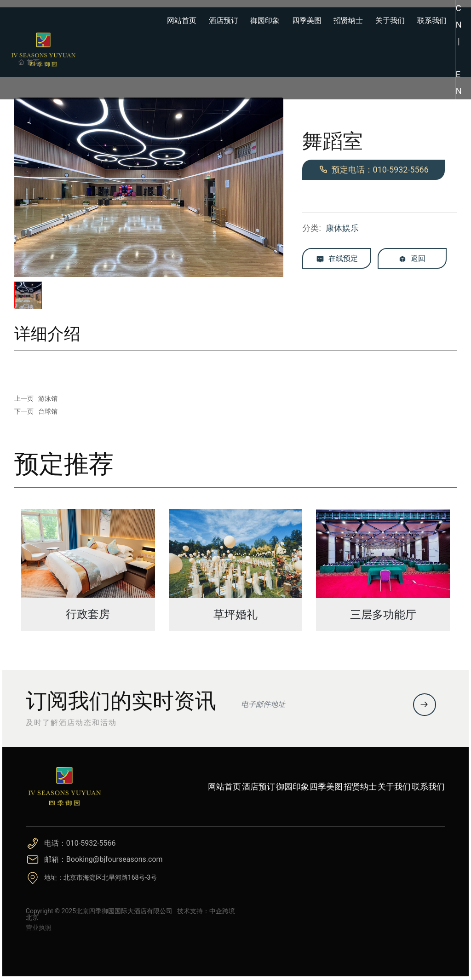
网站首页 (224, 787)
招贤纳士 (360, 787)
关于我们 (394, 787)
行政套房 (88, 614)
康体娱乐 (342, 228)
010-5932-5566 (91, 843)
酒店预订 (258, 787)
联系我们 (428, 787)
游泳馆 (48, 398)
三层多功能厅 (383, 615)
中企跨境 (222, 911)
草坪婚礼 (235, 615)
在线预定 (337, 259)
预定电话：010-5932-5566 (374, 170)
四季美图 (326, 787)
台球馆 (48, 411)
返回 (412, 259)
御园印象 (293, 787)
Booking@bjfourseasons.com (115, 859)
